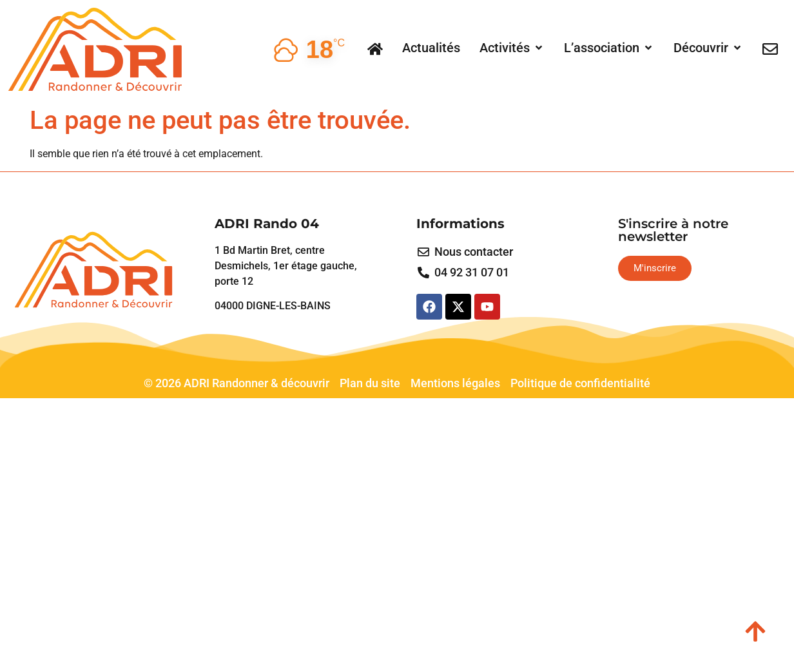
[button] (512, 48)
